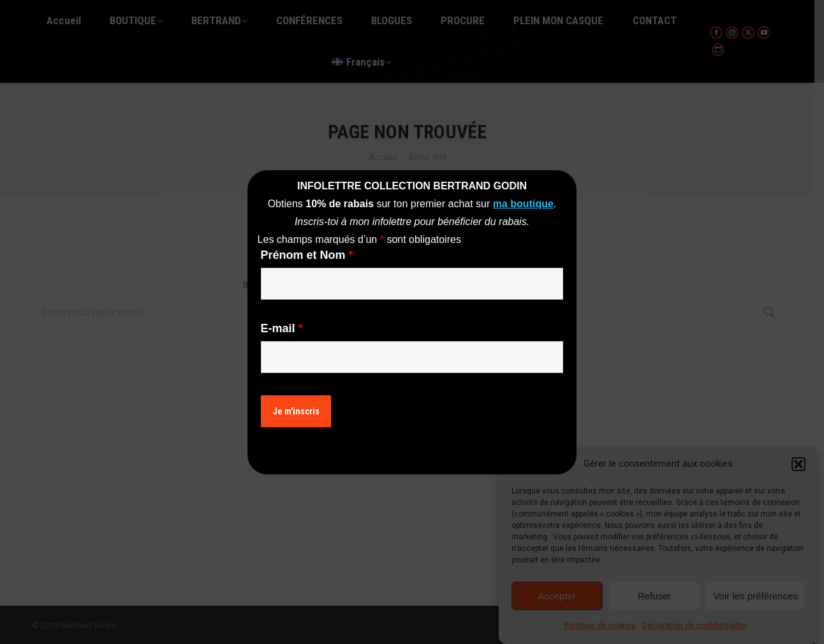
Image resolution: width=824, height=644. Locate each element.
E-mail (282, 328)
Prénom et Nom (307, 255)
